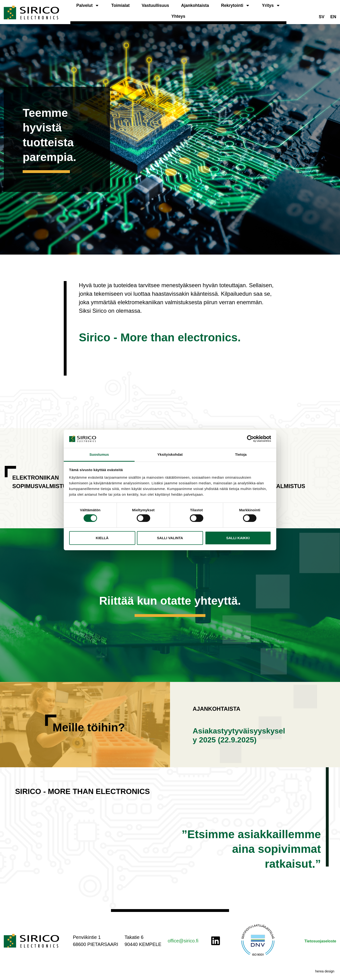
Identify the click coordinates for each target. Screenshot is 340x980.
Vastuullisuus (155, 5)
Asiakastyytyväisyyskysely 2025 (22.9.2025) (239, 735)
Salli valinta (170, 538)
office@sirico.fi (183, 941)
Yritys (271, 5)
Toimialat (120, 5)
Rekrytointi (235, 5)
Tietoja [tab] (241, 454)
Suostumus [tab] (99, 454)
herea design (325, 971)
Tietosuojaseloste (320, 941)
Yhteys (178, 16)
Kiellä (102, 538)
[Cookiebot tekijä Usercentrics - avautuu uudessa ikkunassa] (250, 439)
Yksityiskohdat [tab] (170, 454)
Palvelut (88, 5)
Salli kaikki (238, 538)
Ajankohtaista (195, 5)
